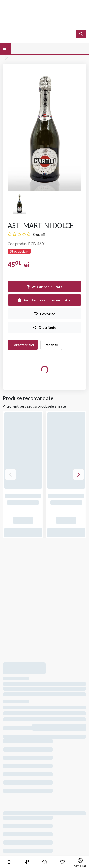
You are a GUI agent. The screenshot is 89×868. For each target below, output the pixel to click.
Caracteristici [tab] (23, 345)
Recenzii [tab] (51, 345)
